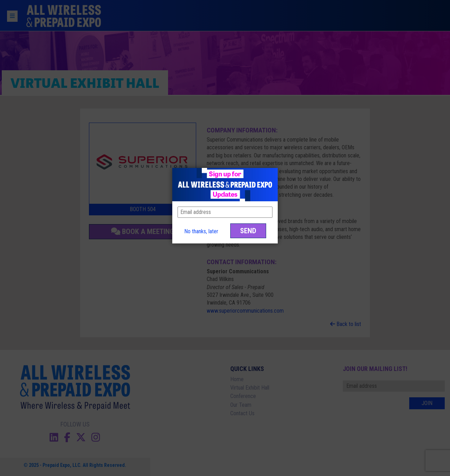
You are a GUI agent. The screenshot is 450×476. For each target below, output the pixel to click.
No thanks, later (201, 231)
